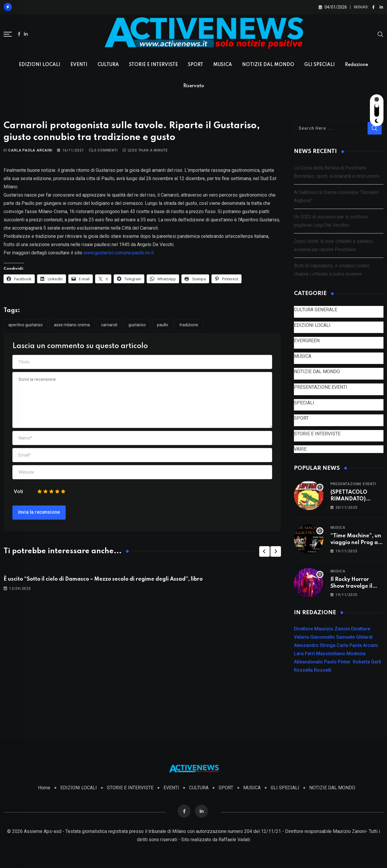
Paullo (163, 325)
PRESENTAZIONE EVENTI (321, 387)
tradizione (189, 325)
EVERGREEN (307, 341)
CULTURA (108, 65)
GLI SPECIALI (320, 65)
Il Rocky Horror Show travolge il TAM (351, 586)
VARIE (300, 449)
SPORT (196, 65)
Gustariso (137, 325)
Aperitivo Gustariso (25, 325)
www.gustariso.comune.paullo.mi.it (119, 253)
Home (44, 788)
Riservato (194, 86)
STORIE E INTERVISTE (153, 65)
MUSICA (223, 65)
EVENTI (79, 65)
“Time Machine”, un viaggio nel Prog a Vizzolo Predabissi (356, 543)
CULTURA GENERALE (316, 310)
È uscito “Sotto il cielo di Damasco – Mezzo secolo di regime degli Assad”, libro (103, 579)
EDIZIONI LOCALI (40, 65)
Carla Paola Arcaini (30, 151)
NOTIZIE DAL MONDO (268, 65)
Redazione (357, 65)
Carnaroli (109, 325)
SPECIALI (304, 403)
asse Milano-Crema (72, 325)
